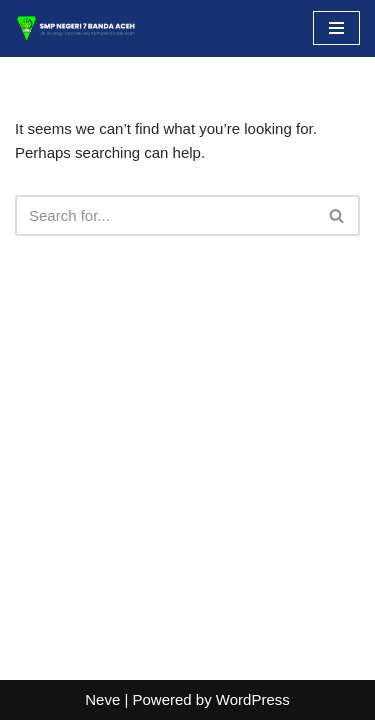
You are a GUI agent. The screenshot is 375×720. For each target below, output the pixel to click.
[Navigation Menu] (336, 28)
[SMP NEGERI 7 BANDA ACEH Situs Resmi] (75, 28)
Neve (102, 699)
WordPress (253, 699)
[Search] (165, 215)
